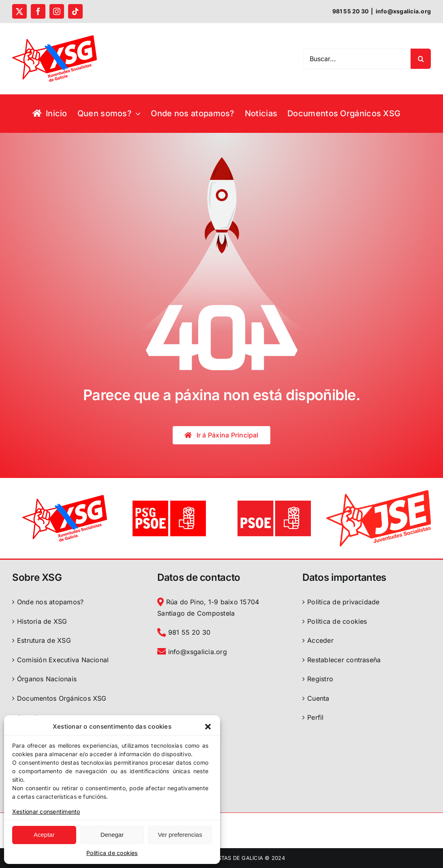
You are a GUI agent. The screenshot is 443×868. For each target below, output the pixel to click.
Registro (320, 679)
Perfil (315, 717)
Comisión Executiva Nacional (63, 660)
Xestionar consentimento (46, 811)
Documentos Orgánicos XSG (62, 698)
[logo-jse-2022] (379, 493)
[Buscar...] (357, 59)
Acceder (320, 640)
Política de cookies (112, 853)
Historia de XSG (42, 621)
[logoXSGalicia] (65, 498)
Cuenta (318, 698)
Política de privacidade (343, 602)
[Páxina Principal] (221, 435)
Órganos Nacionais (47, 679)
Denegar (112, 835)
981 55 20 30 (184, 632)
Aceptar (44, 835)
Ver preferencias (180, 835)
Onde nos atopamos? (50, 602)
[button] (208, 727)
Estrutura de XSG (44, 640)
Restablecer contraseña (344, 660)
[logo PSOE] (274, 501)
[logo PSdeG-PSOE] (169, 501)
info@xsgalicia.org (403, 11)
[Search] (421, 59)
